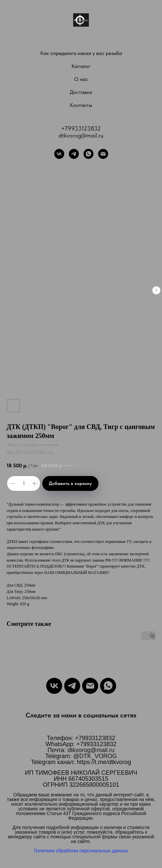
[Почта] (103, 154)
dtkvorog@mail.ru (81, 135)
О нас (81, 79)
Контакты (81, 105)
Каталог (81, 66)
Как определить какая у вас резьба (81, 53)
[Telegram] (74, 154)
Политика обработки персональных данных (81, 851)
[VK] (59, 154)
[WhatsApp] (88, 154)
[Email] (90, 686)
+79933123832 (81, 128)
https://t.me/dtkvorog (104, 762)
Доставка (81, 92)
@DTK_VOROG (95, 756)
